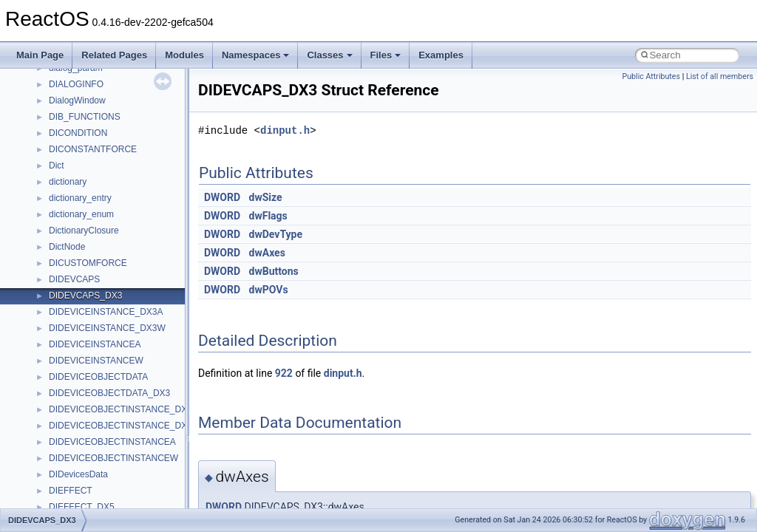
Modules (184, 55)
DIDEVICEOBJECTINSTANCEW (113, 458)
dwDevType (276, 234)
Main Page (40, 55)
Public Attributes (651, 76)
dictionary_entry (80, 198)
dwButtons (274, 271)
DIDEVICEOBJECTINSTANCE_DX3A (123, 409)
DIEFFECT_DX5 (82, 507)
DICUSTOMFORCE (88, 263)
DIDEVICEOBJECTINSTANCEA (112, 442)
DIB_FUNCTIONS (85, 117)
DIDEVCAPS (74, 279)
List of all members (720, 76)
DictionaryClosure (84, 231)
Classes (329, 55)
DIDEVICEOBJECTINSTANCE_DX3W (125, 426)
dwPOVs (269, 290)
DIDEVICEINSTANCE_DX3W (107, 328)
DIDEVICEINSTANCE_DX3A (106, 312)
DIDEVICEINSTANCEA (95, 344)
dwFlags (268, 216)
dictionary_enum (81, 214)
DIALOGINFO (76, 84)
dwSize (266, 197)
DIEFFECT (71, 491)
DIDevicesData (78, 474)
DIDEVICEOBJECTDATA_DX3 (109, 393)
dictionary (68, 182)
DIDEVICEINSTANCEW (96, 361)
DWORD (222, 197)
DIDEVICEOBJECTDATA (98, 377)
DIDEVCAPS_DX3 (85, 296)
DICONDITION (78, 133)
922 (284, 373)
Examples (441, 55)
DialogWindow (77, 100)
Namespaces (256, 55)
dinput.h (285, 130)
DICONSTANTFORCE (93, 149)
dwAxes (267, 253)
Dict (57, 166)
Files (386, 55)
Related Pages (114, 55)
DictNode (67, 247)
